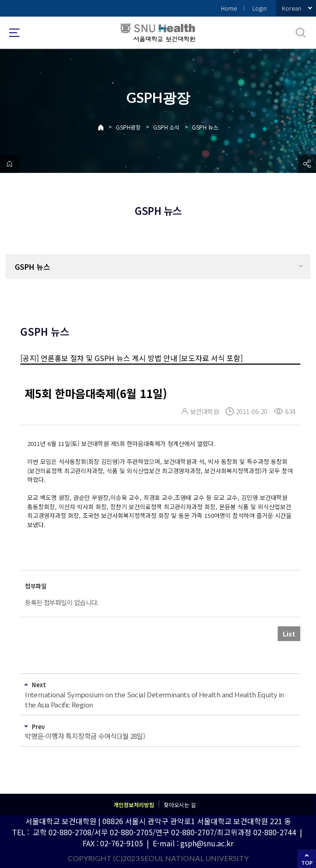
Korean (292, 8)
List (289, 634)
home (9, 164)
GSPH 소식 (166, 127)
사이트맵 (14, 33)
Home (229, 8)
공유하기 (307, 164)
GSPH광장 (128, 127)
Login (259, 8)
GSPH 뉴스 (205, 127)
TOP (307, 863)
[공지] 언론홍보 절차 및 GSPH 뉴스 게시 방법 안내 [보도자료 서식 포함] (131, 358)
